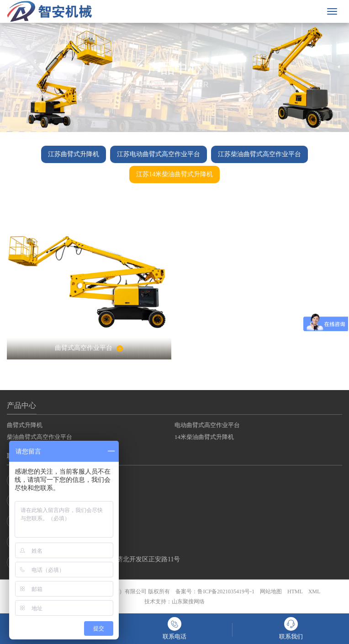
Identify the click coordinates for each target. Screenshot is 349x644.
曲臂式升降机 (25, 425)
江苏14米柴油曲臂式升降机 (174, 174)
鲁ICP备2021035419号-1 (226, 591)
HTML (295, 591)
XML (315, 591)
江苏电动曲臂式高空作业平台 (159, 154)
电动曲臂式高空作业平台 (207, 425)
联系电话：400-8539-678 (51, 480)
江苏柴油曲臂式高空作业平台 (259, 154)
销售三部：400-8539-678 (51, 542)
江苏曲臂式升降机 (74, 154)
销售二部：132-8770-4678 (53, 521)
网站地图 (271, 591)
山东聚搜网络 (188, 602)
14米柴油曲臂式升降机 (204, 437)
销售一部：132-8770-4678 (53, 501)
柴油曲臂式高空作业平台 (40, 437)
